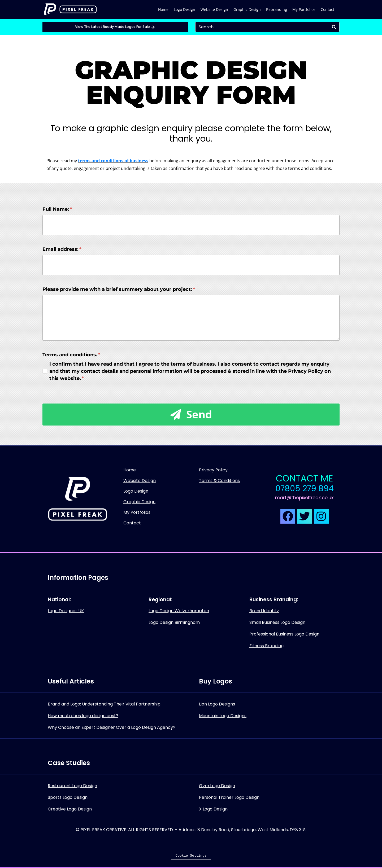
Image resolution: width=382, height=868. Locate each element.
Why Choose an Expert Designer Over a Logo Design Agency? (112, 727)
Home (163, 9)
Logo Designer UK (66, 611)
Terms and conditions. (71, 355)
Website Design (214, 9)
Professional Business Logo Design (284, 634)
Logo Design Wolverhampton (179, 611)
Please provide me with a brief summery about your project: (119, 289)
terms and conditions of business (113, 161)
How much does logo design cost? (83, 716)
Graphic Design (247, 9)
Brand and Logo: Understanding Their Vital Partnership (104, 704)
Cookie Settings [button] (191, 856)
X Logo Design (213, 809)
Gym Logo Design (217, 786)
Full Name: (57, 209)
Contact (327, 9)
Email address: (62, 249)
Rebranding (277, 9)
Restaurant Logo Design (72, 786)
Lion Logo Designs (217, 704)
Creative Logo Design (70, 809)
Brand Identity (264, 611)
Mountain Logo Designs (223, 716)
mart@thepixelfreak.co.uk (304, 498)
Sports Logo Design (68, 797)
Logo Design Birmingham (174, 622)
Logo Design (185, 9)
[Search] (334, 27)
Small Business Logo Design (277, 622)
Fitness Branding (266, 646)
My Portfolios (304, 9)
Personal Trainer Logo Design (229, 797)
